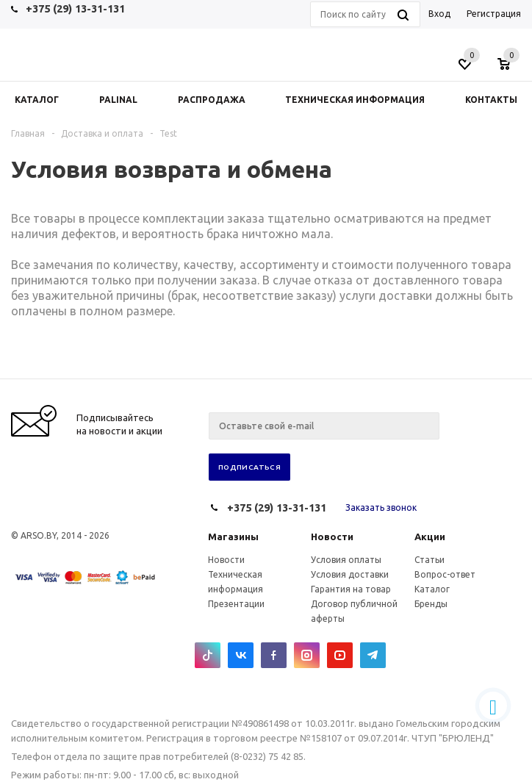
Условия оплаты (346, 560)
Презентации (236, 604)
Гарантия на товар (351, 589)
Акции (430, 537)
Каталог (432, 589)
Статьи (429, 560)
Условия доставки (350, 574)
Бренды (431, 604)
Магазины (233, 537)
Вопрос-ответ (445, 574)
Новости (332, 537)
